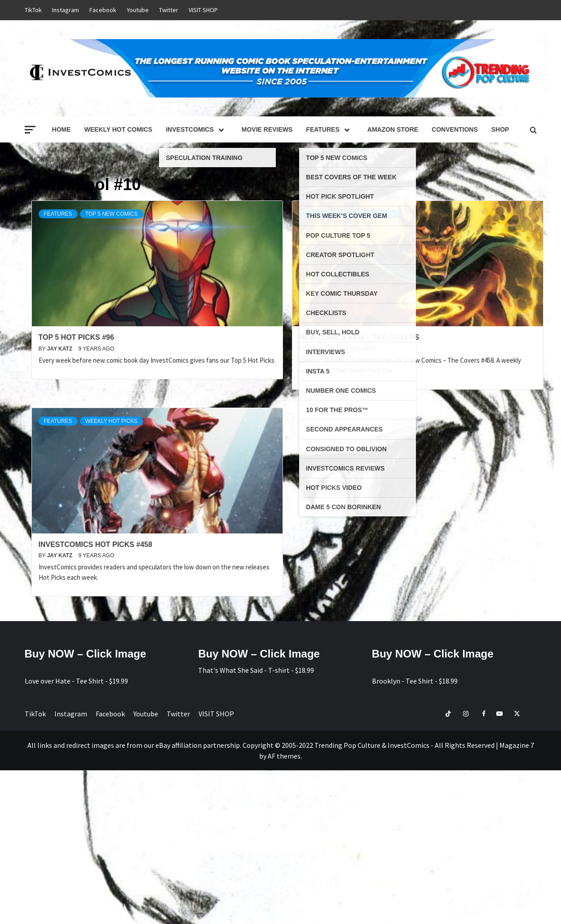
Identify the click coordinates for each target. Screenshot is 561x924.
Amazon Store (393, 129)
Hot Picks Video (369, 214)
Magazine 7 (517, 745)
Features (330, 129)
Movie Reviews (267, 129)
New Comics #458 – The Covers (359, 337)
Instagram (66, 10)
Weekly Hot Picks (112, 421)
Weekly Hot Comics (119, 129)
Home (62, 129)
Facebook (103, 10)
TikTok (33, 10)
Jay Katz (61, 349)
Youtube (138, 10)
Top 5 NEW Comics (112, 214)
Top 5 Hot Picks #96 (76, 337)
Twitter (169, 10)
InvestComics (197, 129)
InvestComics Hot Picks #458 (95, 544)
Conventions (455, 129)
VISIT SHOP (203, 10)
